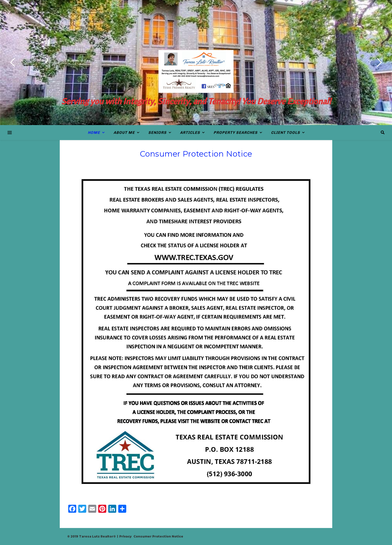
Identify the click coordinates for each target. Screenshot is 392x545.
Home (94, 133)
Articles (190, 133)
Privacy (125, 536)
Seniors (157, 133)
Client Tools (285, 133)
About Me (124, 133)
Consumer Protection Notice (158, 536)
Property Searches (235, 133)
